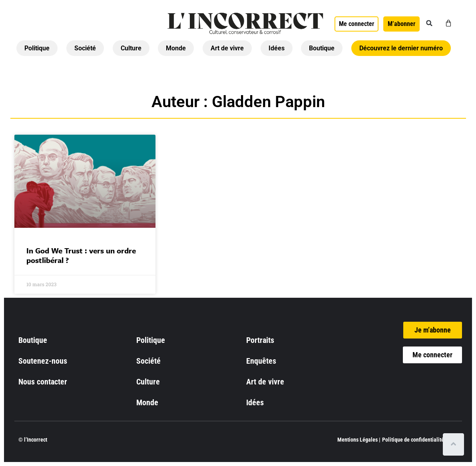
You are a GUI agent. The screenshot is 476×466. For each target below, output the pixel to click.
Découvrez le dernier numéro (401, 48)
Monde (176, 48)
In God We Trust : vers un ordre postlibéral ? (81, 255)
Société (85, 48)
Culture (131, 48)
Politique (37, 48)
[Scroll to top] (455, 444)
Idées (277, 48)
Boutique (322, 48)
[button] (429, 23)
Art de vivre (227, 48)
